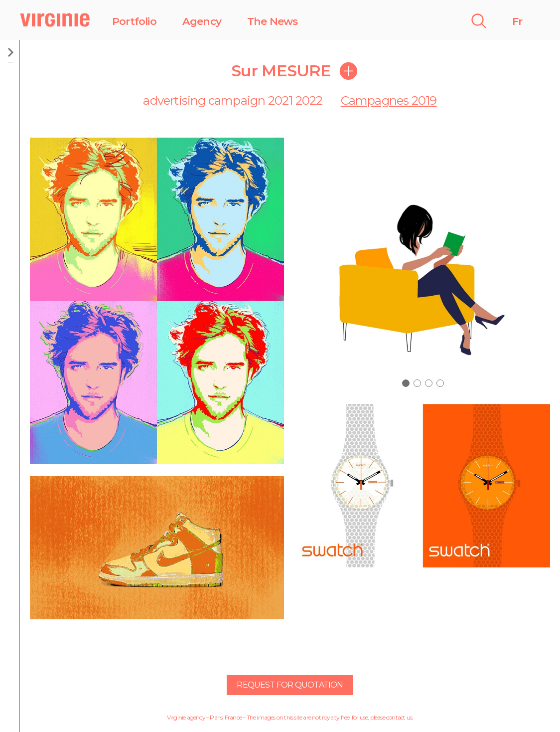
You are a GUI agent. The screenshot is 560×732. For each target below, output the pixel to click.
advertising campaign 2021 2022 (233, 100)
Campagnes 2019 (389, 100)
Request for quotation (290, 685)
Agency (202, 21)
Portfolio (134, 21)
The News (273, 21)
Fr (517, 21)
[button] (406, 383)
